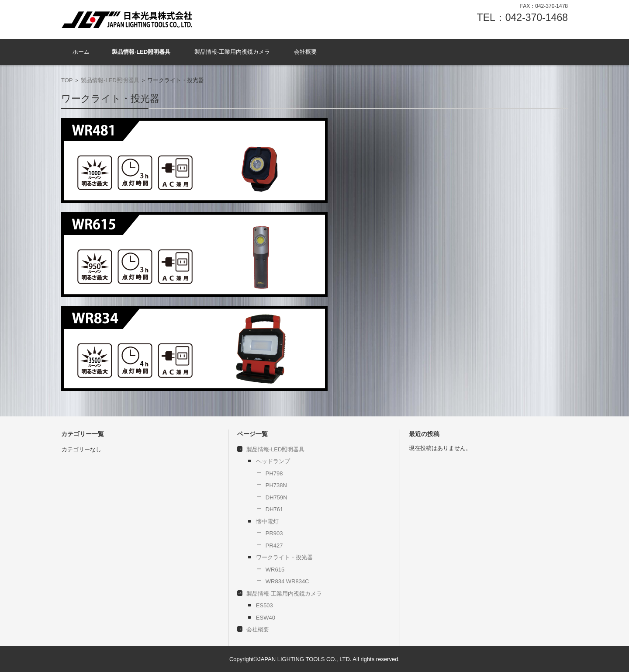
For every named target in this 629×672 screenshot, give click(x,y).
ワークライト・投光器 (284, 557)
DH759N (276, 497)
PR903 (274, 533)
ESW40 (266, 618)
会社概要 (305, 52)
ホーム (81, 52)
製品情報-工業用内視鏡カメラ (232, 52)
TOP (67, 80)
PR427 (274, 546)
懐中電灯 (267, 521)
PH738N (276, 485)
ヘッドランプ (273, 461)
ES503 (267, 605)
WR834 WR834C (287, 581)
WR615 (275, 570)
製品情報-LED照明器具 (141, 52)
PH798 (274, 473)
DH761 (274, 509)
